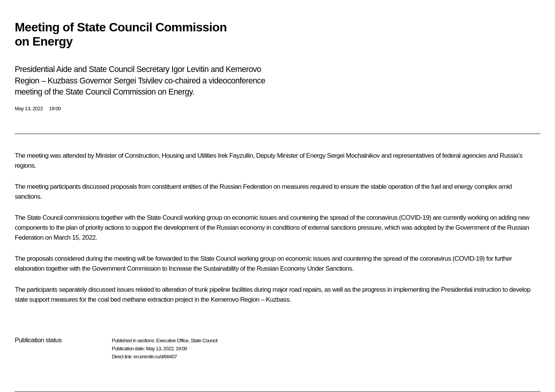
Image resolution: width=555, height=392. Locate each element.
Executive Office (172, 341)
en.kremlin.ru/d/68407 (155, 357)
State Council (204, 341)
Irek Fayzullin (235, 156)
